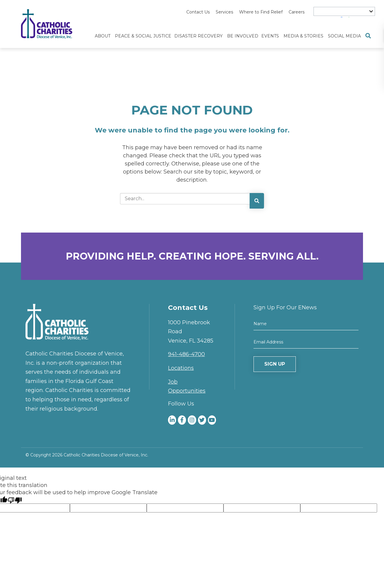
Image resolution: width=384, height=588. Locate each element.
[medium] (172, 420)
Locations (181, 368)
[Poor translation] (15, 500)
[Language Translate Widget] (344, 11)
